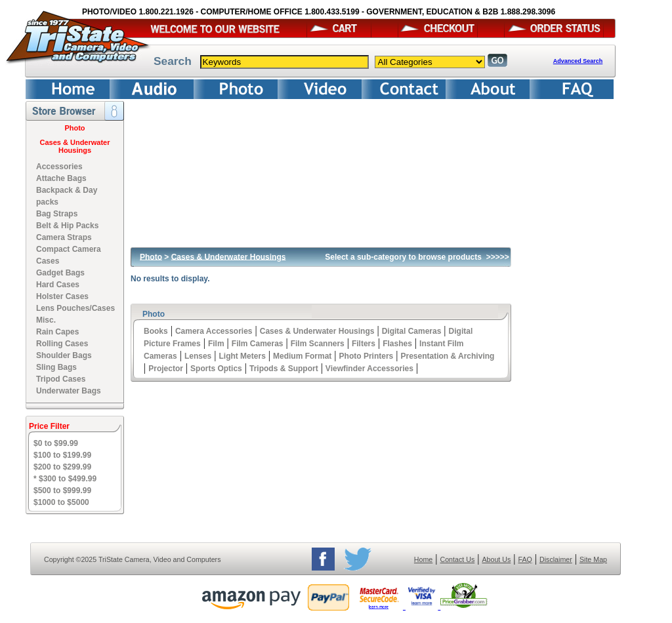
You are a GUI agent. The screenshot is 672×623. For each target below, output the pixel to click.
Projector (166, 369)
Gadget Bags (60, 273)
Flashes (397, 344)
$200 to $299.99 (62, 467)
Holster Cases (62, 296)
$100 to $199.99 (62, 455)
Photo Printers (367, 356)
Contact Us (458, 559)
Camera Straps (64, 237)
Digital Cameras (412, 331)
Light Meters (242, 356)
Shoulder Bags (64, 355)
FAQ (525, 559)
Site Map (593, 559)
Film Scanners (318, 344)
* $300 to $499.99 (65, 479)
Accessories (59, 167)
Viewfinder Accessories (369, 369)
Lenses (198, 356)
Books (156, 331)
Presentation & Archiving (447, 356)
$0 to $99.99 (56, 443)
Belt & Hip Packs (67, 226)
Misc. (46, 320)
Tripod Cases (61, 379)
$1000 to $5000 (61, 502)
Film (216, 344)
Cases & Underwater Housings (75, 146)
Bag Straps (57, 214)
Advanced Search (578, 61)
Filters (364, 344)
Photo (74, 128)
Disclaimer (556, 559)
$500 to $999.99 (62, 491)
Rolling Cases (62, 344)
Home (423, 559)
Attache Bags (61, 178)
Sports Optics (216, 369)
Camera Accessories (214, 331)
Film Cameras (258, 344)
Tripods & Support (284, 369)
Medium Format (302, 356)
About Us (496, 559)
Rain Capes (57, 332)
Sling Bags (56, 367)
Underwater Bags (69, 391)
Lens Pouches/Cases (75, 308)
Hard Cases (58, 285)
